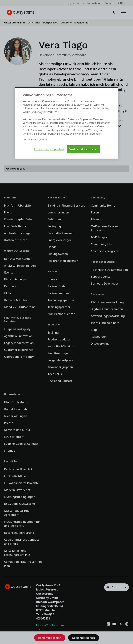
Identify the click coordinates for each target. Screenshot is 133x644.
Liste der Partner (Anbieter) (35, 140)
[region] (67, 123)
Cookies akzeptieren (83, 149)
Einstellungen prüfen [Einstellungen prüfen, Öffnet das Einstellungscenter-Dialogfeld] (49, 149)
